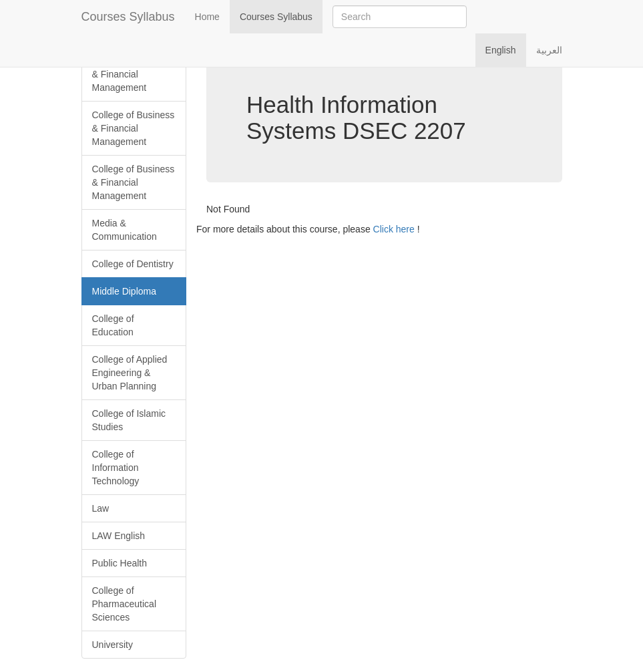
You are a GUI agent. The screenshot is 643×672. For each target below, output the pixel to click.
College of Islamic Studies (129, 420)
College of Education (113, 325)
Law (101, 508)
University (113, 645)
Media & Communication (125, 230)
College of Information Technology (116, 468)
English (501, 50)
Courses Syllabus (128, 17)
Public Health (120, 563)
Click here (394, 229)
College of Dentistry (133, 264)
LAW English (119, 536)
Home (207, 17)
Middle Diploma (124, 291)
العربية (549, 50)
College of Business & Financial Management (134, 74)
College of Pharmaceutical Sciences (125, 604)
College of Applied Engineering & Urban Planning (130, 373)
